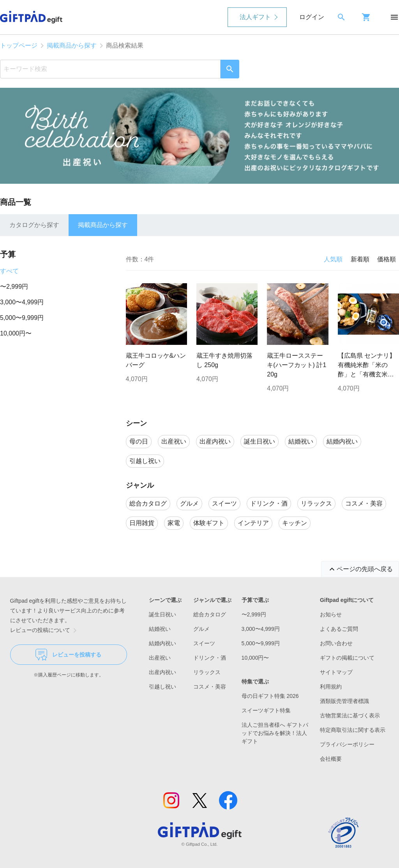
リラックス (207, 672)
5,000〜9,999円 (22, 318)
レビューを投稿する (68, 655)
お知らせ (331, 614)
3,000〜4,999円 (22, 302)
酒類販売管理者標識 (344, 701)
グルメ (201, 629)
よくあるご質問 (339, 629)
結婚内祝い (162, 643)
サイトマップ (336, 672)
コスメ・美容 (210, 687)
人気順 (333, 259)
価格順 (387, 259)
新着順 (360, 259)
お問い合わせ (336, 643)
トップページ (19, 45)
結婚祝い (160, 629)
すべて (9, 271)
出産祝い (160, 658)
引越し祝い (162, 687)
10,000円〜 (16, 333)
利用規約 (331, 687)
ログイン (312, 17)
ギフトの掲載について (347, 658)
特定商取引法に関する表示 (353, 730)
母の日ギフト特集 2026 (270, 696)
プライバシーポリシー (347, 744)
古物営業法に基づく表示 (350, 715)
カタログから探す (34, 225)
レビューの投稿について (45, 630)
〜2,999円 (14, 287)
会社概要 (331, 759)
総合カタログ (210, 614)
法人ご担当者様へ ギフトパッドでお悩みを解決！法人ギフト (275, 733)
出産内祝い (162, 672)
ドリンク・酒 (210, 658)
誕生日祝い (162, 614)
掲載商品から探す (72, 45)
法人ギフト (255, 17)
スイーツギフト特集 (266, 710)
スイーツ (204, 643)
